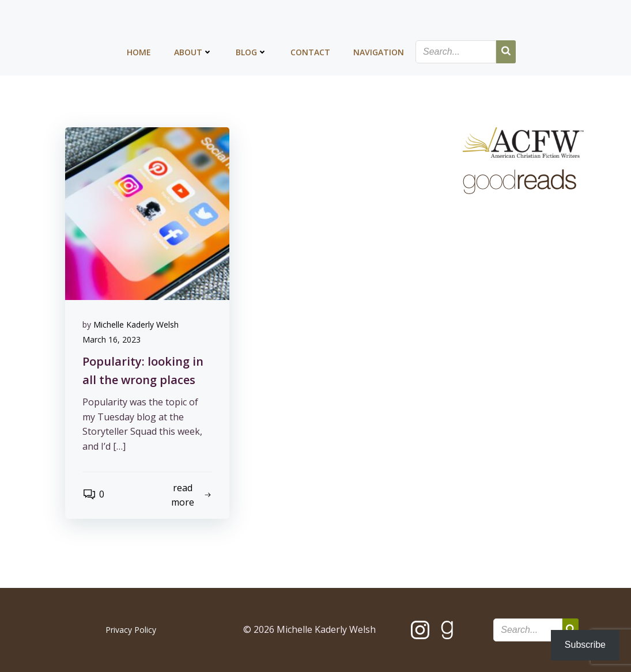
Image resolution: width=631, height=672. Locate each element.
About (193, 52)
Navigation (379, 52)
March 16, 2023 (112, 339)
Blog (252, 52)
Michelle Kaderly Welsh (136, 324)
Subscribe (585, 645)
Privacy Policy (131, 630)
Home (139, 52)
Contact (310, 52)
